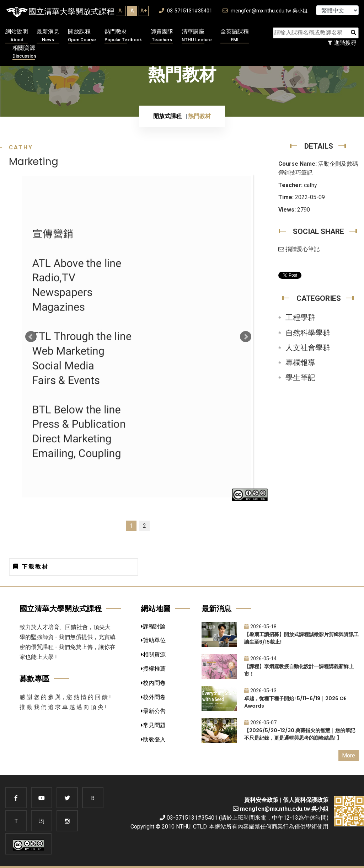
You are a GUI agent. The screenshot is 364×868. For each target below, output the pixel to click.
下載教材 (31, 567)
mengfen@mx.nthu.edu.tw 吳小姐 (265, 11)
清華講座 (197, 36)
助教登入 (153, 739)
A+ (144, 11)
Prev (31, 337)
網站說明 (17, 36)
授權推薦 (153, 669)
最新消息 (48, 36)
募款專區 (34, 679)
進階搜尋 (342, 43)
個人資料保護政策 (306, 800)
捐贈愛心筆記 (299, 249)
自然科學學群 (308, 333)
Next (246, 337)
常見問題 (153, 725)
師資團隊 (162, 36)
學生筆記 (300, 378)
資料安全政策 (261, 800)
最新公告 (153, 711)
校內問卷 (153, 683)
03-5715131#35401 (186, 11)
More (349, 755)
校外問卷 (153, 697)
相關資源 (24, 52)
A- (121, 11)
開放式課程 (167, 116)
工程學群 (300, 318)
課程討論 (153, 626)
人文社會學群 (308, 348)
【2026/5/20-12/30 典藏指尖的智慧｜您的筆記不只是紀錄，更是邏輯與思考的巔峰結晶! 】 (300, 734)
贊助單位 (153, 640)
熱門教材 (123, 36)
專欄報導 (300, 363)
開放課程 (82, 36)
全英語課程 (235, 36)
